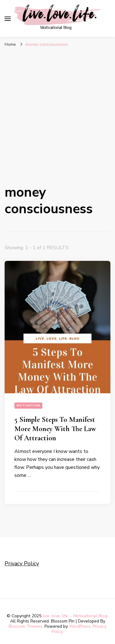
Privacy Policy (22, 563)
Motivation (28, 406)
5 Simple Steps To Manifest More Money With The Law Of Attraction (55, 429)
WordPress (80, 626)
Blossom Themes (25, 626)
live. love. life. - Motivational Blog (75, 616)
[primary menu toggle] (8, 19)
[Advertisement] (57, 111)
